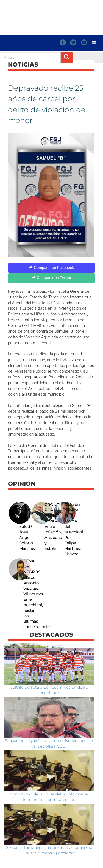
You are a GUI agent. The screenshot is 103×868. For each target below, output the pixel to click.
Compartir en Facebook (51, 268)
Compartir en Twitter (52, 278)
